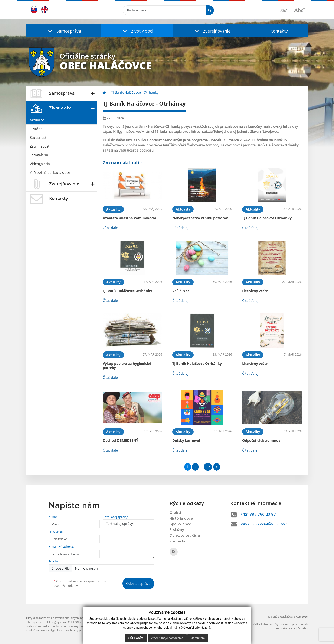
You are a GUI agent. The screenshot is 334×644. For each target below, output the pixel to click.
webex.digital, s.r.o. (55, 626)
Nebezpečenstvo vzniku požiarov (200, 218)
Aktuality (37, 120)
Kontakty (279, 31)
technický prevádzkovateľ (82, 630)
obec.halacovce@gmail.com (264, 524)
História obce (181, 519)
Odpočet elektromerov (261, 440)
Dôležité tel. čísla (185, 536)
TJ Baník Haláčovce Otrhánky (267, 218)
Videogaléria (40, 164)
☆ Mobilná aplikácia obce (50, 172)
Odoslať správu (138, 584)
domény (73, 626)
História (36, 129)
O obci (175, 513)
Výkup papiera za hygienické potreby (127, 366)
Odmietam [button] (198, 638)
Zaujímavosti (40, 146)
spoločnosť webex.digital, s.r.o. (46, 630)
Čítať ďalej (111, 228)
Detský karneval (186, 440)
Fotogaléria (39, 155)
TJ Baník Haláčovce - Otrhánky (135, 92)
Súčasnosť (38, 138)
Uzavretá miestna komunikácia (130, 218)
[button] (64, 31)
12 (208, 467)
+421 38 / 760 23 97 (258, 515)
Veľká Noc (181, 291)
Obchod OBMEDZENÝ (120, 440)
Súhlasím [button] (136, 638)
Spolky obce (180, 524)
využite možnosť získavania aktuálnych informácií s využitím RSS (69, 618)
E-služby (177, 530)
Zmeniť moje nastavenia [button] (167, 638)
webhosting (34, 626)
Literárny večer (255, 291)
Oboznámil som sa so (80, 583)
